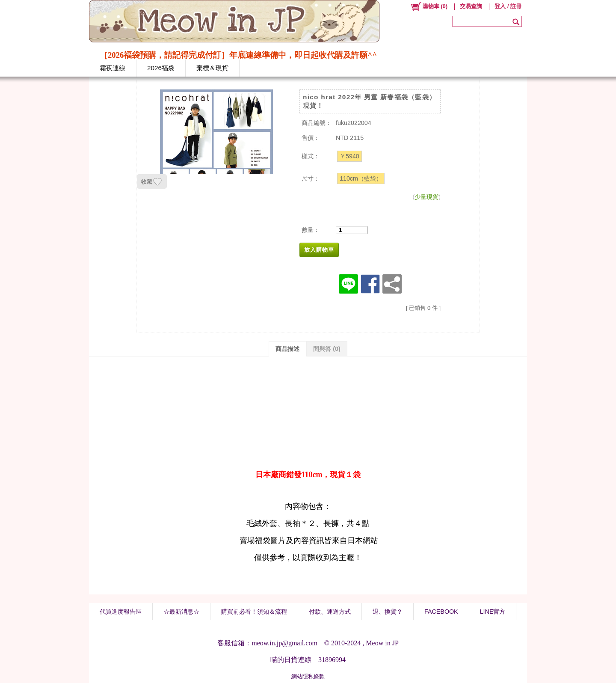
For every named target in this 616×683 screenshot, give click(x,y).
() (429, 6)
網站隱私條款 (308, 676)
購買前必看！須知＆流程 (254, 612)
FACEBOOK (441, 612)
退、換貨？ (388, 612)
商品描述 (287, 349)
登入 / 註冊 (508, 6)
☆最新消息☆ (181, 612)
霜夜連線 (113, 68)
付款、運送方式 (330, 612)
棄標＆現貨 (212, 68)
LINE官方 (493, 612)
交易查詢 (471, 6)
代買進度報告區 (121, 612)
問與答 (327, 349)
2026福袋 (161, 68)
